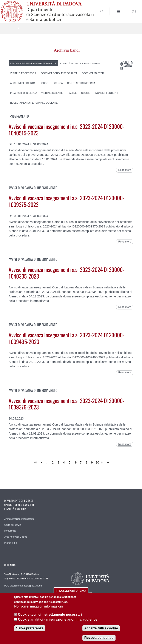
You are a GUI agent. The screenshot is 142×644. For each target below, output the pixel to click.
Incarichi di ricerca (24, 93)
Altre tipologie (80, 93)
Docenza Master (93, 73)
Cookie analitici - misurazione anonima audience (58, 621)
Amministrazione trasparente (19, 519)
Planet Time (11, 543)
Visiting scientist (53, 93)
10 (97, 462)
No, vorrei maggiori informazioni (39, 608)
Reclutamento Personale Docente (34, 103)
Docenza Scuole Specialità (59, 73)
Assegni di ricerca (23, 83)
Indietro (19, 29)
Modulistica (10, 531)
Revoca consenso (99, 639)
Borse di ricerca (51, 83)
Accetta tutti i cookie (101, 630)
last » (109, 463)
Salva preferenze (30, 630)
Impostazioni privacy (71, 592)
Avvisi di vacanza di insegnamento (33, 63)
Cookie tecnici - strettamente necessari (50, 616)
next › (103, 463)
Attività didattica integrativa (80, 63)
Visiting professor (23, 73)
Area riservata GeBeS (16, 537)
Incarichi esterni (106, 93)
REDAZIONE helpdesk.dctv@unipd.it (24, 595)
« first (36, 463)
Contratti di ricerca (81, 83)
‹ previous (41, 463)
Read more (125, 170)
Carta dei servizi (13, 525)
